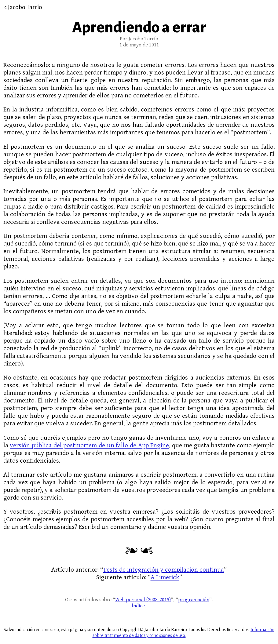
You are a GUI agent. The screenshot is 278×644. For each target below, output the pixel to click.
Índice (138, 606)
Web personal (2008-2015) (143, 600)
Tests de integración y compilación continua (163, 570)
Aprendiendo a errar (139, 27)
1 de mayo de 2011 (139, 45)
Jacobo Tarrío (25, 7)
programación (194, 600)
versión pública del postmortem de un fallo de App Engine (89, 445)
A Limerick (165, 577)
